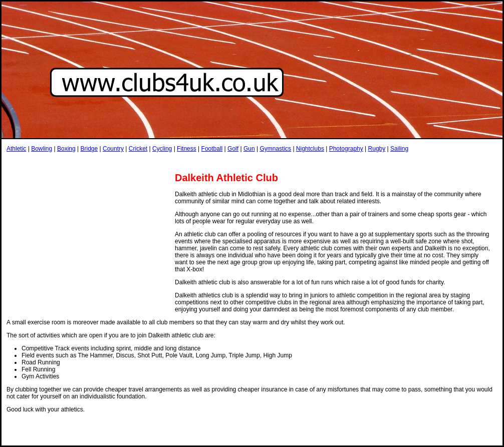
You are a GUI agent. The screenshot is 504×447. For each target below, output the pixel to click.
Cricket (138, 149)
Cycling (162, 149)
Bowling (42, 149)
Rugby (377, 149)
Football (212, 149)
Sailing (399, 149)
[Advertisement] (88, 244)
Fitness (187, 149)
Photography (346, 149)
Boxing (66, 149)
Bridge (89, 149)
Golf (233, 149)
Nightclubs (310, 149)
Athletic (16, 149)
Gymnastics (275, 149)
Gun (249, 149)
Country (113, 149)
